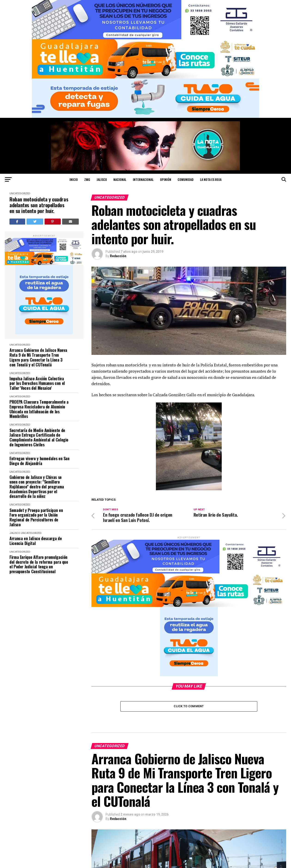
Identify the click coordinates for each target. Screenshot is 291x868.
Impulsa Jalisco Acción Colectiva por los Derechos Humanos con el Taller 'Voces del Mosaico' (37, 383)
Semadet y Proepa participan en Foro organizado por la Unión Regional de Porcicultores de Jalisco (36, 517)
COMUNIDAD (186, 179)
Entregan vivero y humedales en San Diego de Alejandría (39, 461)
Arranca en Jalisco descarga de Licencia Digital (36, 541)
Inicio (74, 179)
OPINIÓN (166, 179)
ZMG (87, 179)
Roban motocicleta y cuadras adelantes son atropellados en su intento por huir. (39, 205)
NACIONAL (120, 179)
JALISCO (102, 179)
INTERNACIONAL (143, 179)
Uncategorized (20, 193)
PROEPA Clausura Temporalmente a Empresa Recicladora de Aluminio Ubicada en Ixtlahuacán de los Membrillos (39, 409)
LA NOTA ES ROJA (211, 179)
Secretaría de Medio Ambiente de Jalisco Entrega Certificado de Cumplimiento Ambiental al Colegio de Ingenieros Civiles (39, 437)
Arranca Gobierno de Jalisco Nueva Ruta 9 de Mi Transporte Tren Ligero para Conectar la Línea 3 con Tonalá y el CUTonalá (38, 357)
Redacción (118, 256)
